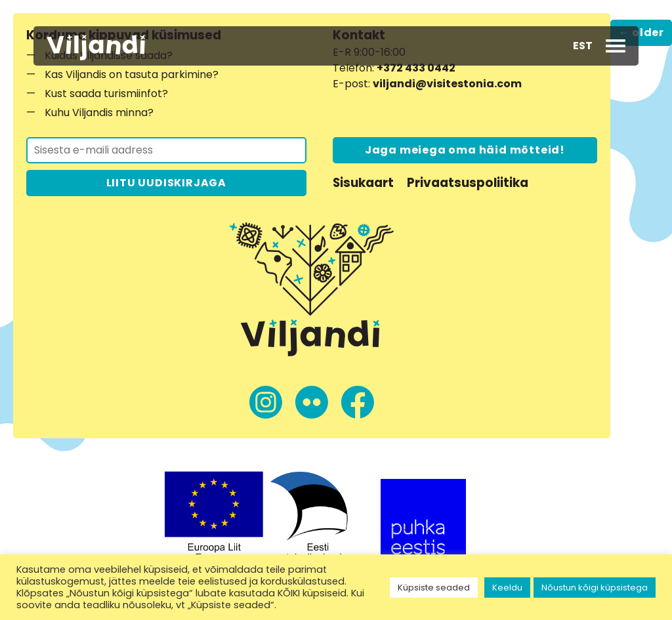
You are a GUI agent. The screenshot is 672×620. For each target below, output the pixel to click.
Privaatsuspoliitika (468, 183)
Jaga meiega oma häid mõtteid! (465, 150)
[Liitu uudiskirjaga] (166, 150)
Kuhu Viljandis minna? (99, 113)
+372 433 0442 (416, 68)
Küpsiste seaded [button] (434, 588)
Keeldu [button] (507, 588)
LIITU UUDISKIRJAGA (166, 183)
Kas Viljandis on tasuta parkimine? (132, 74)
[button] (583, 46)
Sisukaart (363, 183)
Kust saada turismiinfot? (106, 93)
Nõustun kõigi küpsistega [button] (595, 588)
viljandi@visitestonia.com (447, 84)
